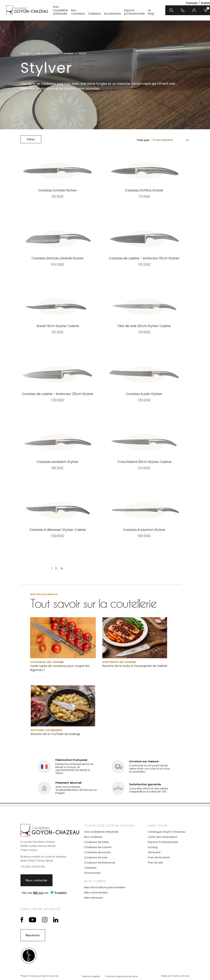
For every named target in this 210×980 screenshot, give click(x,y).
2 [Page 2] (56, 568)
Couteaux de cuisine (46, 53)
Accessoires (112, 14)
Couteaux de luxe (96, 857)
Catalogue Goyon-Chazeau (167, 832)
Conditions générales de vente (122, 976)
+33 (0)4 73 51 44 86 (33, 867)
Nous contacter (37, 880)
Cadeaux (94, 14)
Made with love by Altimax (175, 976)
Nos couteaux (78, 12)
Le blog (151, 12)
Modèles (68, 53)
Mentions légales (92, 976)
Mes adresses (94, 898)
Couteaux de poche (97, 852)
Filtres (31, 139)
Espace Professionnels (163, 842)
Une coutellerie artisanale (60, 10)
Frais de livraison (159, 857)
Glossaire (154, 852)
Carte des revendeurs (163, 837)
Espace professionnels (134, 12)
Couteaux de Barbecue (100, 863)
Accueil (25, 53)
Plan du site (155, 863)
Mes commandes (96, 892)
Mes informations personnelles (105, 887)
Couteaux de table (96, 842)
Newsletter (33, 935)
